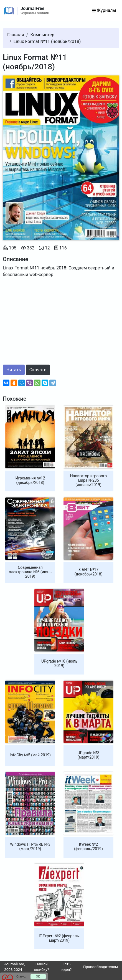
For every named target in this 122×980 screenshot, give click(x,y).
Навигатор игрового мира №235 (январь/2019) (88, 480)
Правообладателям (101, 967)
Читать (14, 370)
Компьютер (42, 35)
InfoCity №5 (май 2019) (30, 755)
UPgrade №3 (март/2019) (89, 755)
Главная (16, 35)
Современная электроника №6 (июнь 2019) (30, 572)
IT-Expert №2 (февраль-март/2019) (59, 938)
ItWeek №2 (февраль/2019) (88, 847)
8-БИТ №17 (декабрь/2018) (88, 572)
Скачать (38, 370)
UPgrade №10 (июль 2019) (59, 663)
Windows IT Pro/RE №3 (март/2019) (30, 847)
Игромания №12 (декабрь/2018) (30, 480)
